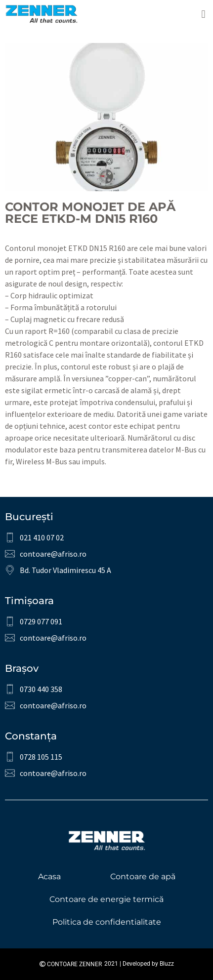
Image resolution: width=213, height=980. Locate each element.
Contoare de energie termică (106, 899)
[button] (203, 14)
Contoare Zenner (71, 964)
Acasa (49, 877)
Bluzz (167, 964)
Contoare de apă (143, 877)
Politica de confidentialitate (107, 922)
